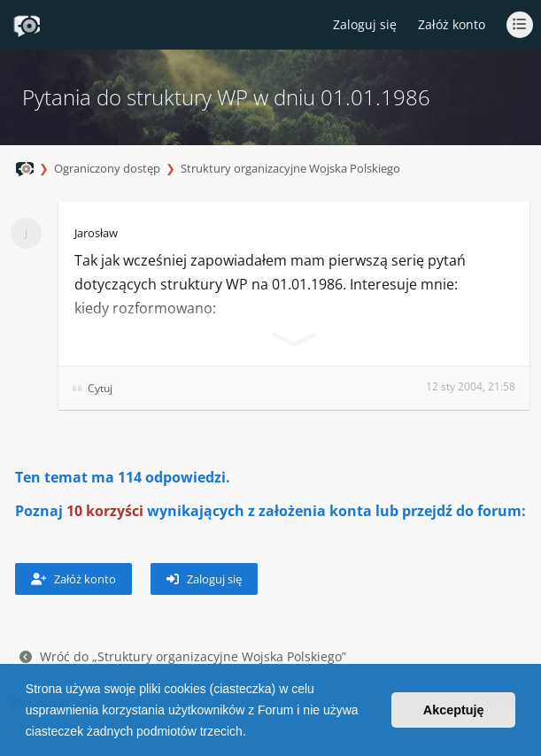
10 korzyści (105, 511)
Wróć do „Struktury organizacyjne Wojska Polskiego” (183, 656)
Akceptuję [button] (454, 710)
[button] (252, 733)
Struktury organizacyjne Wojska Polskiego (290, 168)
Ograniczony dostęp (107, 168)
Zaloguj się (204, 579)
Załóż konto (452, 24)
